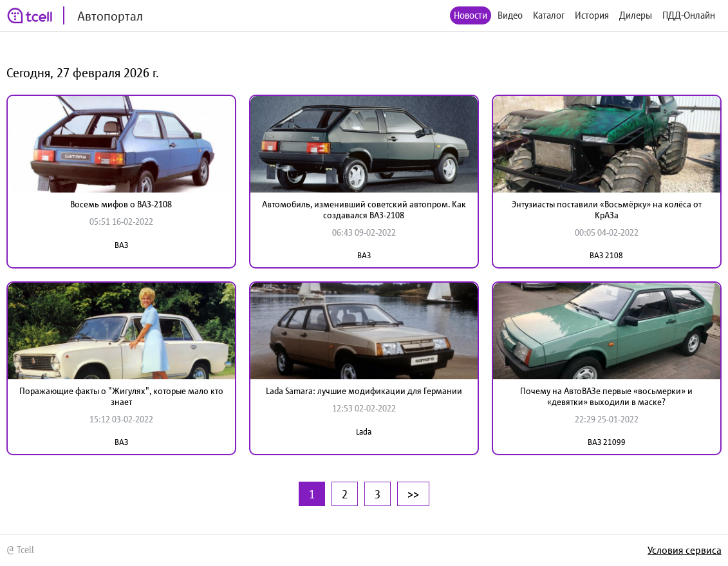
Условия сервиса (685, 550)
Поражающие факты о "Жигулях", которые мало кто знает (121, 396)
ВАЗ (121, 245)
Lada (364, 432)
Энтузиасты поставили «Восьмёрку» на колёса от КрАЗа (607, 210)
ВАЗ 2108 (606, 255)
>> (413, 494)
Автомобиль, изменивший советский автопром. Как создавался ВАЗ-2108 (364, 210)
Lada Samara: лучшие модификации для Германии (364, 391)
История (592, 15)
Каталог (549, 15)
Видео (510, 15)
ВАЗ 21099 (607, 442)
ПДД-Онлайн (689, 15)
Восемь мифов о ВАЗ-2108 (121, 204)
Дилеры (636, 15)
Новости (471, 15)
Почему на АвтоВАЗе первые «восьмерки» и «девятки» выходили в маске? (606, 396)
